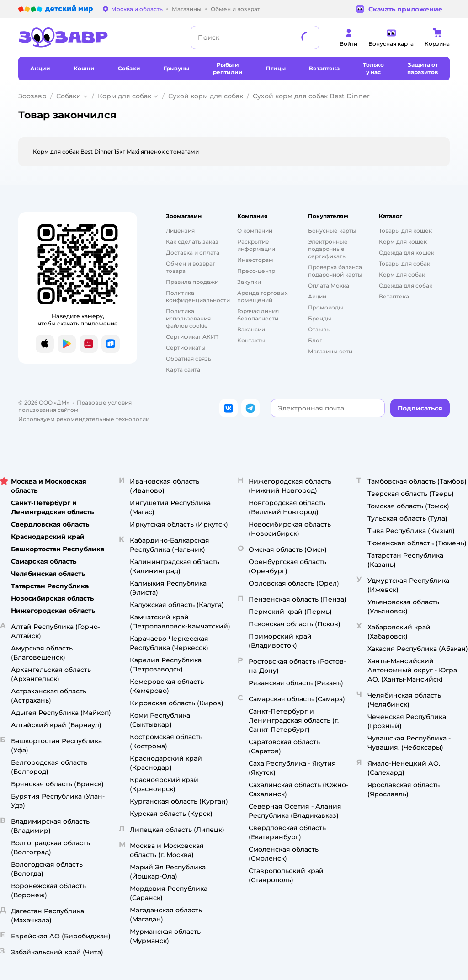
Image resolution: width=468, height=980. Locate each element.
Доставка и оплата (193, 253)
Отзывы (319, 329)
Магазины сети (330, 351)
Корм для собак (125, 96)
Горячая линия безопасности (258, 315)
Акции (317, 296)
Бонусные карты (332, 231)
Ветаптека (394, 296)
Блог (315, 340)
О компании (255, 231)
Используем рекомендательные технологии (84, 419)
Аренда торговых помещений (262, 296)
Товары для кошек (405, 231)
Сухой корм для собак (206, 96)
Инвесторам (255, 260)
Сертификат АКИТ (192, 337)
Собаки (69, 96)
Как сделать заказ (192, 242)
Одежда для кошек (407, 253)
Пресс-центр (256, 271)
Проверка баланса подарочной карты (335, 271)
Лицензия (180, 231)
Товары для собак (404, 264)
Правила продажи (192, 282)
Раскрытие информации (256, 245)
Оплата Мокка (329, 285)
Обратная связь (189, 359)
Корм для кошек (403, 242)
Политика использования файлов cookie (188, 318)
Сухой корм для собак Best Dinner (311, 96)
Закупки (249, 282)
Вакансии (251, 329)
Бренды (320, 318)
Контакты (251, 340)
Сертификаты (186, 348)
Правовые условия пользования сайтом (75, 406)
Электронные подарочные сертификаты (328, 249)
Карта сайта (183, 370)
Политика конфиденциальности (198, 296)
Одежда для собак (406, 285)
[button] (420, 408)
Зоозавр (32, 96)
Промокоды (326, 307)
